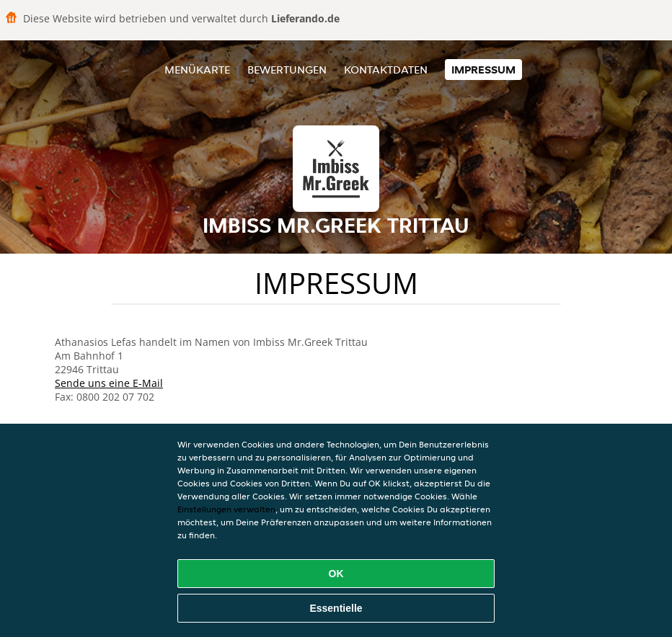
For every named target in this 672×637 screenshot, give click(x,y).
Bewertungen (287, 70)
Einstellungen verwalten (226, 509)
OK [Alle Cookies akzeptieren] (336, 574)
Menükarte (197, 70)
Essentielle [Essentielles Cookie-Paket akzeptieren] (336, 608)
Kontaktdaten (386, 70)
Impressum (483, 70)
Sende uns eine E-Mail (109, 383)
